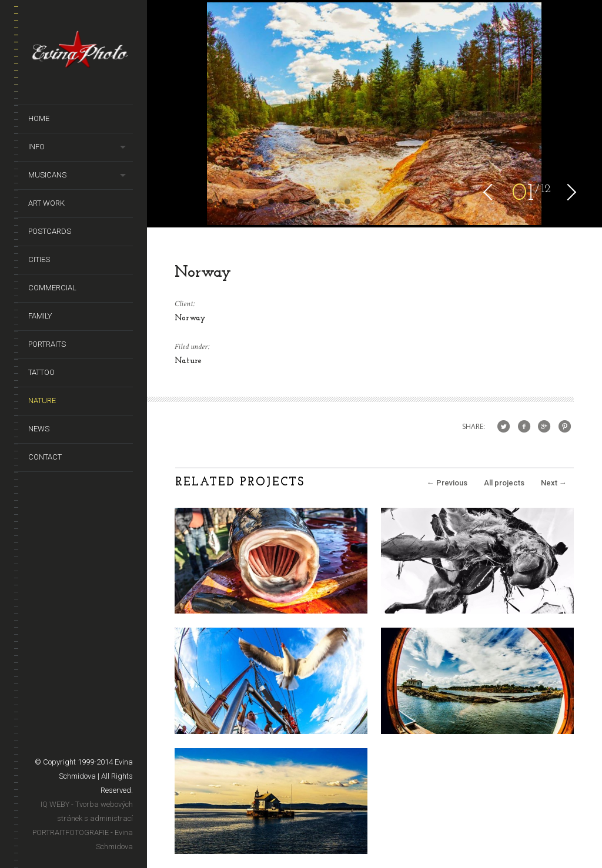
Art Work (46, 203)
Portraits (47, 344)
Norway (190, 318)
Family (40, 316)
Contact (45, 457)
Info (36, 147)
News (39, 429)
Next (554, 483)
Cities (39, 259)
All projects (504, 483)
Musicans (47, 175)
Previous (447, 483)
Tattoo (41, 372)
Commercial (52, 288)
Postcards (50, 231)
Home (39, 118)
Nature (42, 401)
